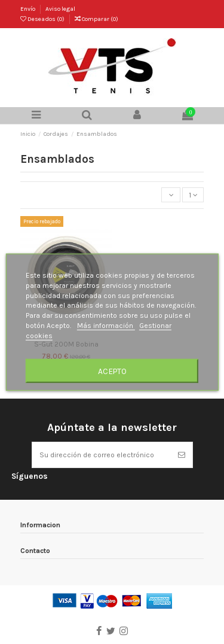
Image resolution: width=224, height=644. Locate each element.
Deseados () (43, 19)
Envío (28, 9)
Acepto (112, 370)
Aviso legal (60, 9)
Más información (106, 326)
